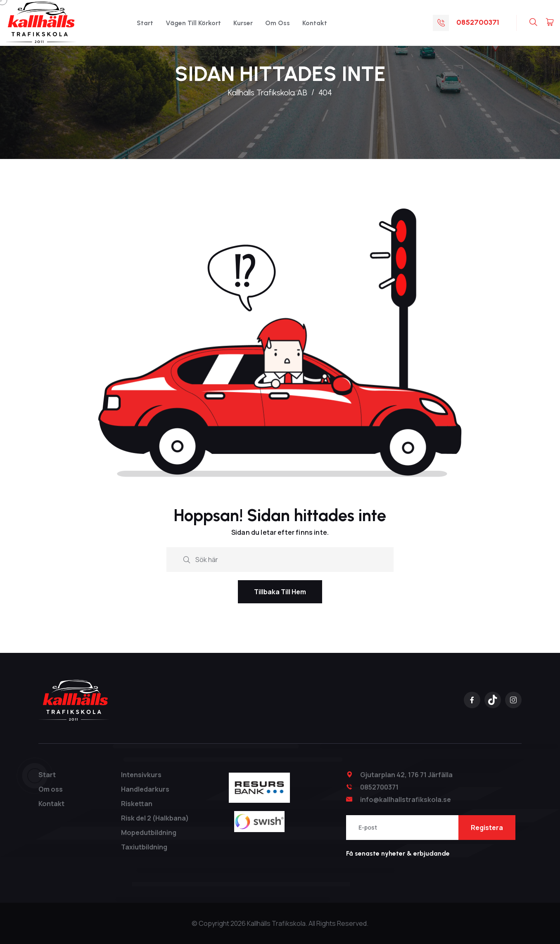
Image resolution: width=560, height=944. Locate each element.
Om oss (278, 23)
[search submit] (187, 559)
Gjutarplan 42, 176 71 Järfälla (406, 775)
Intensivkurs (141, 775)
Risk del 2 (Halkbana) (155, 818)
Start (145, 23)
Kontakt (315, 23)
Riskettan (137, 804)
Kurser (243, 23)
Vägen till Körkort (193, 23)
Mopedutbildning (149, 833)
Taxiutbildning (144, 847)
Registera (487, 828)
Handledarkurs (145, 789)
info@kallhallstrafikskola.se (406, 799)
